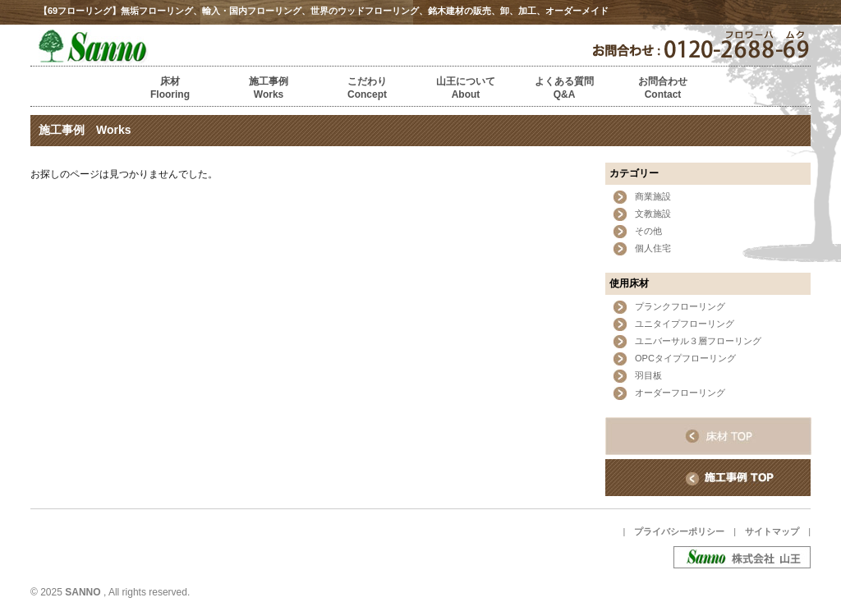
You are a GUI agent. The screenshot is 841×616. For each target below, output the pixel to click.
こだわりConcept (367, 88)
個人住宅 (653, 248)
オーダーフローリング (680, 393)
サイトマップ (772, 531)
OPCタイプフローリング (685, 358)
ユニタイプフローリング (685, 324)
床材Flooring (170, 88)
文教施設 (653, 214)
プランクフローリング (680, 306)
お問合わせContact (663, 88)
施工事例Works (269, 88)
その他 (648, 231)
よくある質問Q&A (564, 88)
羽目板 (648, 375)
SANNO (83, 592)
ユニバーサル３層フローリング (698, 341)
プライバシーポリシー (679, 531)
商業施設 (653, 196)
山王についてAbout (466, 88)
